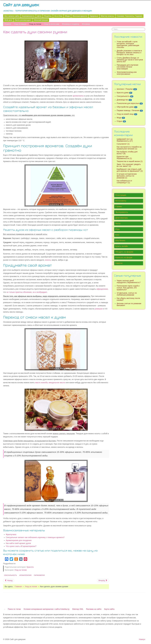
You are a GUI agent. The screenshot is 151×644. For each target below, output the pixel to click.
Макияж (8, 24)
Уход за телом (35, 24)
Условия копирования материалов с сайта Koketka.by (46, 609)
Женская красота (80, 16)
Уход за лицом (20, 24)
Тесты (118, 223)
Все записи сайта (12, 16)
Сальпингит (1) (123, 144)
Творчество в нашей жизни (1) (130, 161)
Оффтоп (119, 263)
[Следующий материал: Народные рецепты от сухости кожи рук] (103, 581)
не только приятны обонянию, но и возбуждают (27, 292)
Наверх (142, 639)
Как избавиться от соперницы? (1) (124, 182)
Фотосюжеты (121, 201)
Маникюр (86, 24)
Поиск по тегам (14, 609)
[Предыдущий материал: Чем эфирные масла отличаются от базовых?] (9, 581)
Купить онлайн (122, 246)
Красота (30, 567)
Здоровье (94, 16)
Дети (39, 16)
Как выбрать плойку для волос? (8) (127, 153)
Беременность (28, 16)
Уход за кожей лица (125, 114)
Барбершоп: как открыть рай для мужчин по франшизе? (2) (130, 170)
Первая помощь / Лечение (128, 110)
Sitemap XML (78, 609)
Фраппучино (11, 534)
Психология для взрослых (128, 103)
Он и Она (58, 16)
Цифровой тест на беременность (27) (125, 140)
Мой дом (8, 20)
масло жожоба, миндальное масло (50, 383)
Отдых (119, 121)
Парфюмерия (39, 575)
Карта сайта (109, 609)
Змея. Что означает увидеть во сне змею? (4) (129, 165)
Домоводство (122, 100)
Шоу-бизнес (120, 241)
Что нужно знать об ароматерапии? (21, 546)
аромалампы (78, 96)
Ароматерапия (25, 575)
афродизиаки (102, 289)
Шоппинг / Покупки (125, 89)
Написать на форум (124, 258)
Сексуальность (10, 575)
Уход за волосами (52, 24)
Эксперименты (122, 212)
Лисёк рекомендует (23, 20)
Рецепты (48, 16)
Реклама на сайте (94, 609)
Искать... (112, 28)
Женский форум (41, 20)
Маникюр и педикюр (71, 24)
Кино (117, 235)
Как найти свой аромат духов (18, 543)
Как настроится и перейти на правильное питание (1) (129, 148)
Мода (67, 16)
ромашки (99, 309)
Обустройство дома (125, 107)
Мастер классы (107, 16)
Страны (119, 206)
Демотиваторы (122, 218)
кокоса (48, 260)
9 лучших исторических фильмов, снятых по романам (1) (127, 176)
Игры (117, 229)
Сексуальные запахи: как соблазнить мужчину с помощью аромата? (35, 537)
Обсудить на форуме (124, 252)
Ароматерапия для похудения (19, 540)
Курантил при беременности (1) (124, 157)
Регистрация (121, 195)
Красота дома (123, 93)
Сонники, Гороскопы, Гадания (129, 16)
